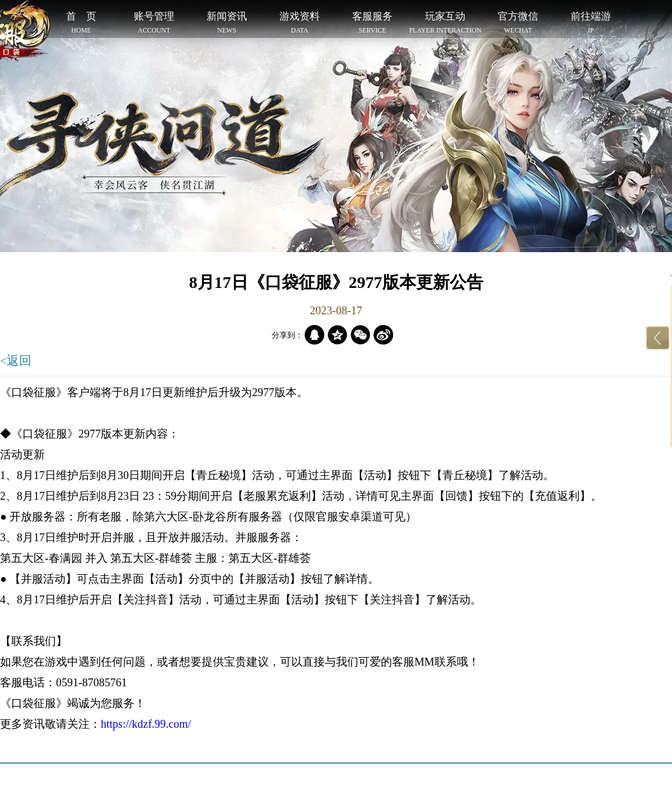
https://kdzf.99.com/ (146, 724)
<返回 (16, 361)
